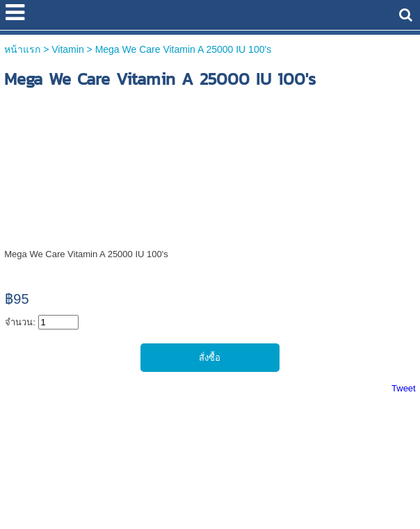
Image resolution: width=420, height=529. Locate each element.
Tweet (404, 388)
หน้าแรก (22, 49)
